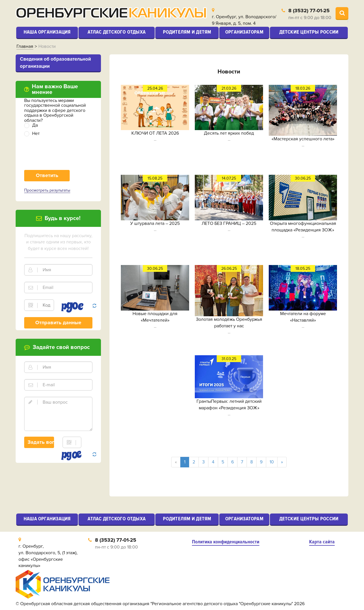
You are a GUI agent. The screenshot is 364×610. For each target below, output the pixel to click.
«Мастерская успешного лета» (303, 139)
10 (272, 462)
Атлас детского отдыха (117, 32)
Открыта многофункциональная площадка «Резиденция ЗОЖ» (303, 227)
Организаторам (244, 32)
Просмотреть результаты (47, 190)
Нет (36, 133)
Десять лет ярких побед (229, 133)
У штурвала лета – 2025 (155, 223)
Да (35, 125)
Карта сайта (322, 542)
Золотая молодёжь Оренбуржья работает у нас (229, 323)
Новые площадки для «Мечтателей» (155, 317)
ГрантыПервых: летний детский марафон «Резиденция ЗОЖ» (229, 405)
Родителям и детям (187, 32)
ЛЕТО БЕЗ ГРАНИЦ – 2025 (229, 223)
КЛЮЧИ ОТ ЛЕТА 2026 (155, 133)
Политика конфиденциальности (226, 542)
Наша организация (47, 32)
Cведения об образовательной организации (55, 62)
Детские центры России (309, 32)
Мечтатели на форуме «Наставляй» (303, 317)
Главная (25, 46)
